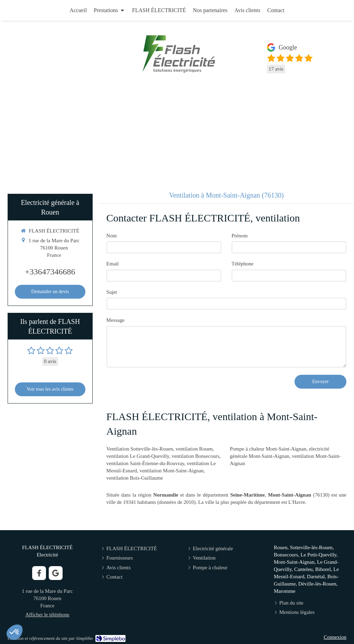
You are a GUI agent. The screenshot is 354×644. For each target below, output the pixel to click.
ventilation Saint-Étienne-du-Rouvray (145, 463)
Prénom (240, 236)
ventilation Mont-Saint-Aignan (171, 471)
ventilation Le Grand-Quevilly (138, 456)
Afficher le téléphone (47, 615)
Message (116, 320)
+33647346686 (50, 272)
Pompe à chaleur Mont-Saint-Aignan (268, 449)
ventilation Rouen (194, 449)
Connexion (335, 637)
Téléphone (243, 264)
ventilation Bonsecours (196, 456)
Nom (112, 236)
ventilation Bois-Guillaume (135, 478)
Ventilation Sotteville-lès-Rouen (140, 449)
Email (113, 264)
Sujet (112, 292)
